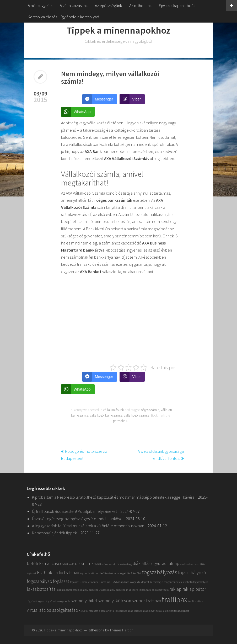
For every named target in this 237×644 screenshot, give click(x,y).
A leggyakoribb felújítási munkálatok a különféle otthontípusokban (88, 526)
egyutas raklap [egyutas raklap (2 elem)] (165, 563)
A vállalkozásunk (74, 6)
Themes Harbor (121, 630)
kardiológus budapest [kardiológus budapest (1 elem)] (137, 582)
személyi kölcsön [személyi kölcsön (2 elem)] (114, 601)
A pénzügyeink (40, 6)
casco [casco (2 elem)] (57, 563)
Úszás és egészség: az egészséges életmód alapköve (77, 519)
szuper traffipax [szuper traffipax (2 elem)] (146, 601)
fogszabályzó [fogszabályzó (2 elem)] (39, 581)
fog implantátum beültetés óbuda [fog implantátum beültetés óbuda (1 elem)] (99, 573)
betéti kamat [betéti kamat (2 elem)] (39, 563)
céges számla (150, 410)
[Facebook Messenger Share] (100, 99)
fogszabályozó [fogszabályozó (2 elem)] (192, 573)
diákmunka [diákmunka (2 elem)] (85, 563)
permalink (120, 421)
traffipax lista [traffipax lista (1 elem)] (196, 601)
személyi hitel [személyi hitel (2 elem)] (84, 601)
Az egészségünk (108, 6)
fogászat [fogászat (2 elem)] (61, 581)
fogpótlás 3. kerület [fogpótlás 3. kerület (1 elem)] (130, 573)
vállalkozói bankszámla (106, 415)
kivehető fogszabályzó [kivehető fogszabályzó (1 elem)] (195, 582)
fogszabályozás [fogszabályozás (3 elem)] (160, 572)
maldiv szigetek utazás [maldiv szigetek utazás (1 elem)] (93, 590)
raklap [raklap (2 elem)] (175, 589)
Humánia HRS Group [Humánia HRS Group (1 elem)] (111, 582)
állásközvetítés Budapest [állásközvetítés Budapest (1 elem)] (175, 611)
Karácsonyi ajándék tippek (54, 533)
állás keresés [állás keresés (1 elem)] (135, 611)
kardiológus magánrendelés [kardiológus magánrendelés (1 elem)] (166, 582)
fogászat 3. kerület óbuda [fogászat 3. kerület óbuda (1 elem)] (84, 582)
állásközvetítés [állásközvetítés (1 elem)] (151, 611)
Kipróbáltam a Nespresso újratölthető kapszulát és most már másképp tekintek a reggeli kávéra (113, 497)
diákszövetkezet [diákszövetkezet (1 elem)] (106, 564)
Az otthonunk (140, 6)
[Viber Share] (132, 99)
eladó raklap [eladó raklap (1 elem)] (187, 564)
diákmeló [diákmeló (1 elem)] (69, 564)
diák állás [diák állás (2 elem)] (142, 563)
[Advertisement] (120, 319)
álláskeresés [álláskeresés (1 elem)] (120, 611)
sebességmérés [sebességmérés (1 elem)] (61, 601)
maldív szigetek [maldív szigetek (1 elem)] (116, 590)
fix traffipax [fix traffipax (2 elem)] (69, 573)
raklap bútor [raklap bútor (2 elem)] (194, 589)
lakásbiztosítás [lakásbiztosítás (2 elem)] (41, 589)
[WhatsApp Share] (78, 112)
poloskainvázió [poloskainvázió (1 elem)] (160, 590)
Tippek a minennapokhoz (118, 30)
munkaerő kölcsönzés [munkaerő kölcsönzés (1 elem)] (138, 590)
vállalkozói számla (137, 415)
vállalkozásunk (113, 410)
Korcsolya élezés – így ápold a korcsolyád (63, 17)
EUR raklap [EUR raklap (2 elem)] (48, 573)
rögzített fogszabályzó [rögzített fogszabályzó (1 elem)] (39, 601)
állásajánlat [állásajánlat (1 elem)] (106, 611)
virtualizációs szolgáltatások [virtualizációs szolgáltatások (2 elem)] (54, 610)
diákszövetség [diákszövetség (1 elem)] (124, 564)
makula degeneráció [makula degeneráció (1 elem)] (68, 590)
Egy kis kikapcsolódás (177, 6)
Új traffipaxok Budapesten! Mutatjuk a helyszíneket (74, 511)
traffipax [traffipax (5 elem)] (174, 600)
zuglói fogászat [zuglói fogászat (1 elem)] (90, 611)
